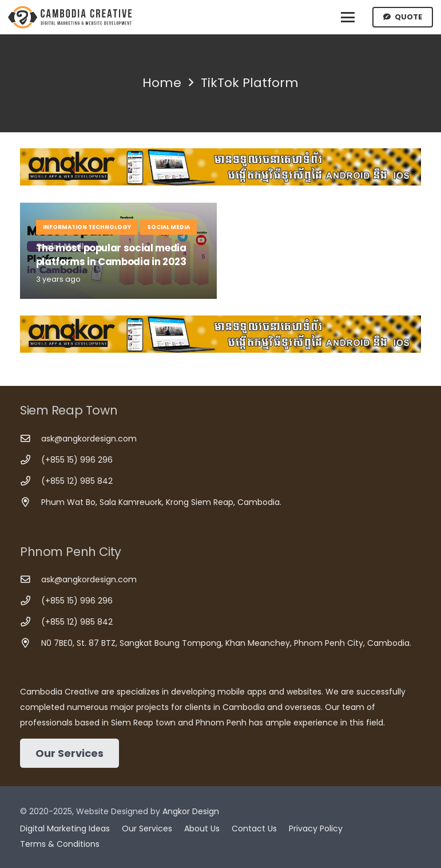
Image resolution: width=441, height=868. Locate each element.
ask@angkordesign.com (89, 439)
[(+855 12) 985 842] (31, 481)
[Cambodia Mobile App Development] (220, 167)
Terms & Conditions (60, 844)
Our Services (147, 828)
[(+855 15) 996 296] (31, 460)
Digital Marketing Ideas (65, 828)
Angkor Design (191, 811)
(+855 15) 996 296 (77, 460)
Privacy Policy (316, 828)
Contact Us (254, 828)
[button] (348, 17)
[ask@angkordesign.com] (31, 439)
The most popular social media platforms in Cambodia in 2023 (111, 255)
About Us (202, 828)
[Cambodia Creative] (71, 17)
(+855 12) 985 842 (77, 481)
